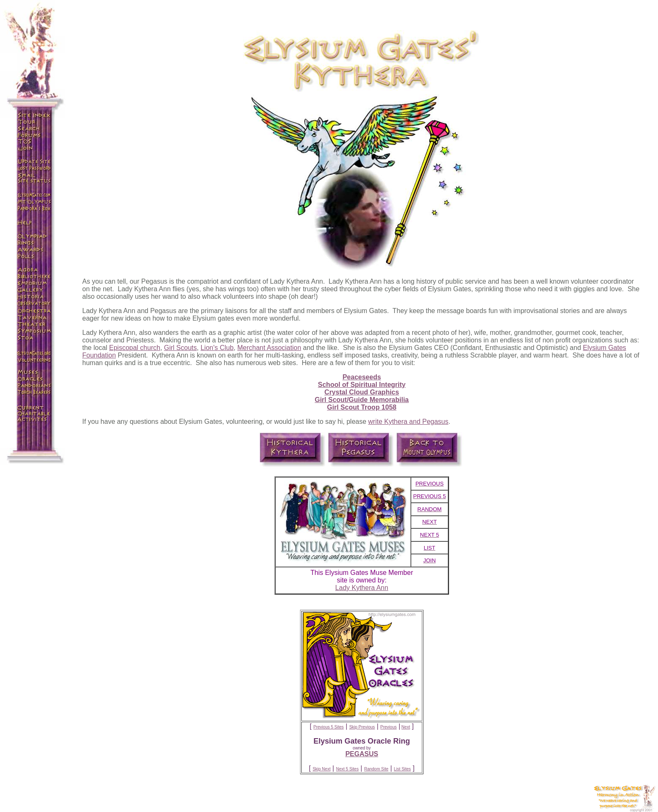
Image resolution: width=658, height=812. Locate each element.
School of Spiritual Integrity (362, 385)
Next (406, 727)
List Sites (403, 769)
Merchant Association (269, 348)
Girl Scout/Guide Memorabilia (362, 400)
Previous (388, 727)
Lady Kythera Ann (362, 588)
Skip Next (322, 769)
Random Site (376, 769)
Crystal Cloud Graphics (362, 392)
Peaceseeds (362, 377)
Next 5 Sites (347, 769)
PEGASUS (362, 754)
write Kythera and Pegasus (408, 422)
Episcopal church (135, 348)
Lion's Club (217, 348)
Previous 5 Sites (329, 727)
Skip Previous (362, 727)
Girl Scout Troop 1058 (362, 407)
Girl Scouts (180, 348)
